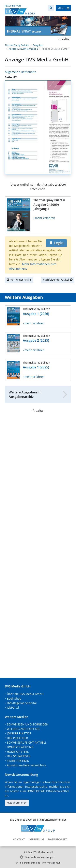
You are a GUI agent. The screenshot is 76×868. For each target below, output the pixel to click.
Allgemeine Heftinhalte (20, 72)
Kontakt (19, 839)
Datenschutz (57, 839)
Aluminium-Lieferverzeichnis (26, 765)
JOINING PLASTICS (19, 733)
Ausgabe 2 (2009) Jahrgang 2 (23, 49)
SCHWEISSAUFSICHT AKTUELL (27, 742)
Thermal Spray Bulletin (17, 45)
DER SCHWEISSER (19, 756)
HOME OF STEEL (18, 752)
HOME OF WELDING (20, 747)
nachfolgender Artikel (58, 280)
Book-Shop (14, 699)
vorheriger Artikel (19, 280)
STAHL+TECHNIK (18, 761)
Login (56, 243)
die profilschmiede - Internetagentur (40, 863)
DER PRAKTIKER (17, 738)
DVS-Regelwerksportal (22, 703)
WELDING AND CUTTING (23, 729)
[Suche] (51, 8)
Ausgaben (38, 45)
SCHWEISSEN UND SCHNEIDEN (28, 724)
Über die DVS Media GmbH (25, 694)
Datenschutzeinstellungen (40, 857)
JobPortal (13, 707)
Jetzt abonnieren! (17, 803)
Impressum (36, 839)
